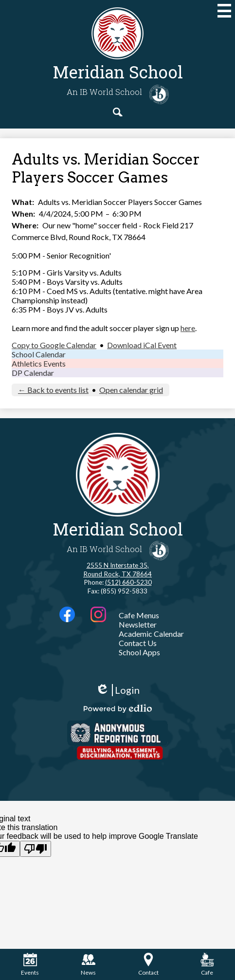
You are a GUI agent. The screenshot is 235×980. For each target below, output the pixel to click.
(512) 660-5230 (128, 582)
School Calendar (39, 354)
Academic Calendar (151, 634)
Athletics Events (39, 363)
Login (117, 690)
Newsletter (138, 624)
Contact (148, 964)
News (88, 964)
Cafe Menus (139, 615)
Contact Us (138, 643)
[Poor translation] (36, 849)
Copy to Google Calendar (54, 345)
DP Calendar (33, 373)
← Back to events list (53, 390)
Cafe (207, 964)
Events (30, 964)
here (188, 328)
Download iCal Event (142, 345)
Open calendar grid (131, 390)
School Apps (139, 652)
